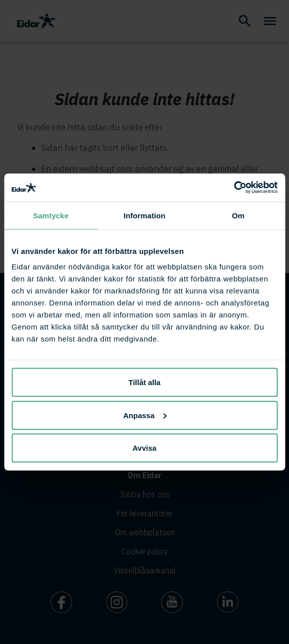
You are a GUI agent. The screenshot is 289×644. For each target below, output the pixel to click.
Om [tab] (238, 215)
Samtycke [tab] (51, 215)
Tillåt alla (145, 382)
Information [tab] (145, 215)
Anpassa (145, 415)
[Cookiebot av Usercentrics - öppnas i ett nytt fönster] (234, 188)
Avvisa (145, 448)
